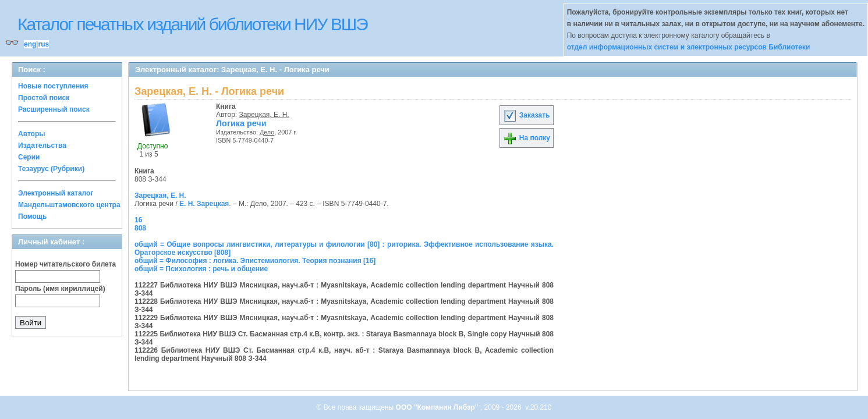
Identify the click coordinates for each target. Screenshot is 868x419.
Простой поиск (44, 98)
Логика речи (241, 123)
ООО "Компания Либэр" (438, 407)
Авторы (32, 134)
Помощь (32, 216)
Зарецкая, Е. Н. (264, 115)
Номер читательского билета (65, 264)
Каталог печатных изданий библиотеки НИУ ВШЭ (192, 24)
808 (140, 228)
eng (30, 44)
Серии (29, 157)
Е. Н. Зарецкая (204, 204)
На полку (527, 138)
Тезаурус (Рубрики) (51, 169)
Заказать (526, 115)
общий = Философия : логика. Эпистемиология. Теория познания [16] (255, 261)
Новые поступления (53, 86)
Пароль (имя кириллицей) (60, 289)
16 (138, 220)
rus (43, 44)
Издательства (42, 145)
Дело (267, 132)
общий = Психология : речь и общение (201, 269)
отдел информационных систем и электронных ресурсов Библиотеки (689, 47)
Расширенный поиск (54, 109)
